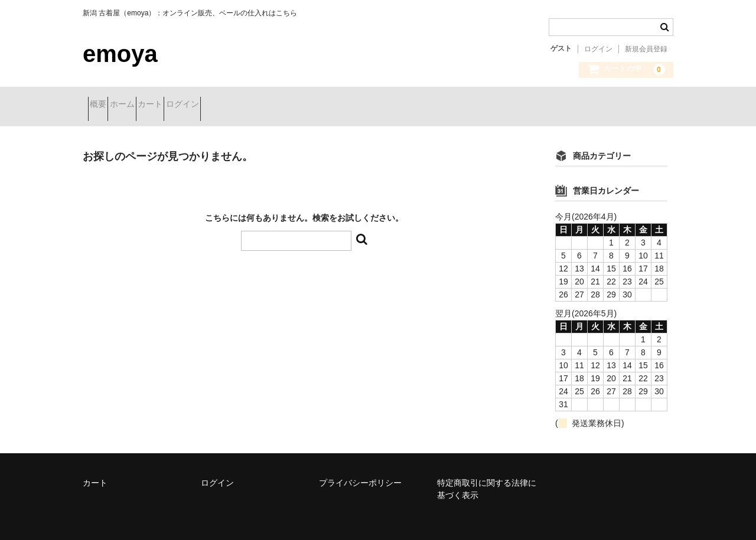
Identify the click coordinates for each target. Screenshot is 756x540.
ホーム (148, 105)
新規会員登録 (646, 49)
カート (197, 105)
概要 (103, 105)
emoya (120, 54)
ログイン (598, 49)
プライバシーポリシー (360, 474)
